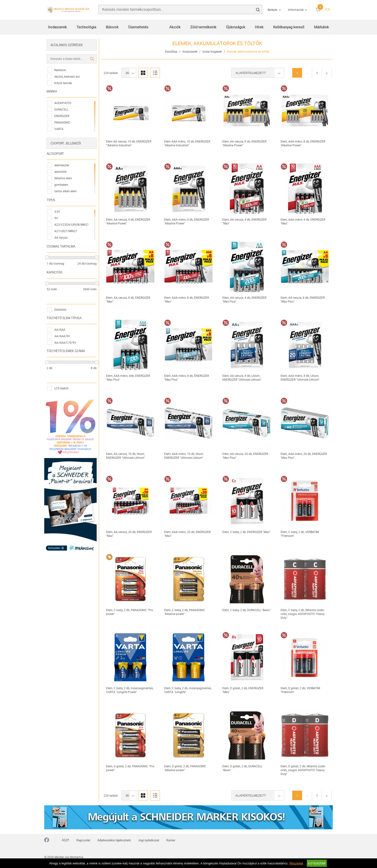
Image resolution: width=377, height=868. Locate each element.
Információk (296, 10)
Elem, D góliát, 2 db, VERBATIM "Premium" (300, 690)
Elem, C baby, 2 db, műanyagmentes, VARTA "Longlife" (188, 690)
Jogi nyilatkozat (149, 840)
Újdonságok (236, 27)
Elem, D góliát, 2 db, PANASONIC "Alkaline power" (185, 768)
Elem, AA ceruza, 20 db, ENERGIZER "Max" (129, 534)
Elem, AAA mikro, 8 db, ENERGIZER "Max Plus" (187, 378)
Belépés (273, 10)
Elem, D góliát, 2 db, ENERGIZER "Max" (243, 690)
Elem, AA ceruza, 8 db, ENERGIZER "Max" (128, 299)
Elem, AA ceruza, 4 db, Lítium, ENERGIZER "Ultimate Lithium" (242, 378)
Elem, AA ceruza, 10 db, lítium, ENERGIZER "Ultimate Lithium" (126, 456)
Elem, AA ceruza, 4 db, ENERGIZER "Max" (244, 221)
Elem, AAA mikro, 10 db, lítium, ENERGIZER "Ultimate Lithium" (184, 456)
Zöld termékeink (203, 27)
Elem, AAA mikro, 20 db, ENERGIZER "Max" (187, 534)
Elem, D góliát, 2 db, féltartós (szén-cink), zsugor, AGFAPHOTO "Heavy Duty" (303, 770)
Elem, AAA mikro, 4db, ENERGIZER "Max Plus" (128, 378)
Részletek (296, 863)
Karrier (171, 840)
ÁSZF (66, 840)
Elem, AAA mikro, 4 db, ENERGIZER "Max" (303, 221)
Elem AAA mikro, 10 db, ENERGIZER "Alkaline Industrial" (187, 143)
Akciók (175, 27)
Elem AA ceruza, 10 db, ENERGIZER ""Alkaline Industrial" (129, 143)
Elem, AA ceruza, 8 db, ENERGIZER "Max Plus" (303, 299)
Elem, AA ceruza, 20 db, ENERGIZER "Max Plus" (245, 456)
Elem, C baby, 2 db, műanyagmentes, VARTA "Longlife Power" (130, 690)
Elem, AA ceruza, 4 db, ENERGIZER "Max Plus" (244, 299)
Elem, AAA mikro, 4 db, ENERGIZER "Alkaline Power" (187, 221)
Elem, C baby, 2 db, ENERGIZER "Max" (246, 532)
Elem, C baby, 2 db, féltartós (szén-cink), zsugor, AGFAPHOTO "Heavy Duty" (303, 614)
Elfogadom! (317, 863)
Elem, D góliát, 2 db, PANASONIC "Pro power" (130, 768)
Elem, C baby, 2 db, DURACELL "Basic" (247, 610)
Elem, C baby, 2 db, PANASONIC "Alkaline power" (185, 612)
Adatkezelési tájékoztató (114, 840)
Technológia (86, 27)
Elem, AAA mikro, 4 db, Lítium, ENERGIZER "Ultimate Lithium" (300, 378)
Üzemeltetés (138, 27)
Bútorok (112, 27)
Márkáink (321, 27)
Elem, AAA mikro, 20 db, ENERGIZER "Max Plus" (304, 456)
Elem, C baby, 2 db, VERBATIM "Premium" (300, 534)
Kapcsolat (83, 840)
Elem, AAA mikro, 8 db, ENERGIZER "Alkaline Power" (303, 143)
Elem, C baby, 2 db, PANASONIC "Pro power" (130, 612)
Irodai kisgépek (212, 51)
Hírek (259, 27)
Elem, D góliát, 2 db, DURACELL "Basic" (242, 768)
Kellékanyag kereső (289, 27)
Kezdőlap (171, 51)
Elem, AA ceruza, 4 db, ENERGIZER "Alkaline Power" (128, 221)
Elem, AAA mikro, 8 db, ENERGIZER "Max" (187, 299)
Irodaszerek (57, 27)
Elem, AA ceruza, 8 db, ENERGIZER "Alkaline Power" (244, 143)
